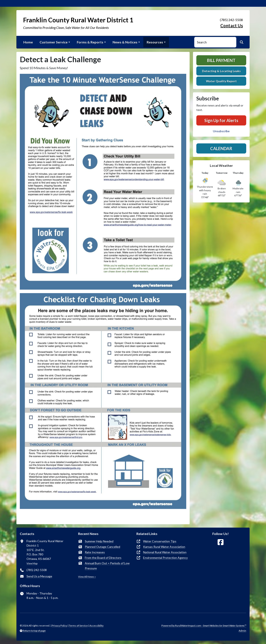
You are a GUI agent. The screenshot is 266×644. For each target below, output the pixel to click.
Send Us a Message (39, 576)
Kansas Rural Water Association (164, 547)
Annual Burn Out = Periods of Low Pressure (107, 566)
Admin (242, 631)
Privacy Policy (59, 626)
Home (28, 42)
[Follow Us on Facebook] (221, 542)
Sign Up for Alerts (221, 120)
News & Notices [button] (125, 42)
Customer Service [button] (54, 42)
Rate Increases (95, 552)
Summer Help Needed (99, 541)
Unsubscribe (221, 131)
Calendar (221, 148)
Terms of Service (78, 626)
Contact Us (232, 26)
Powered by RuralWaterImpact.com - (204, 626)
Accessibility (96, 626)
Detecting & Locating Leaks (221, 71)
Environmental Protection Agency (165, 558)
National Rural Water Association (165, 552)
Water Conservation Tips (160, 541)
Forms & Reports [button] (90, 42)
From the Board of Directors (103, 558)
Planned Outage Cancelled (102, 547)
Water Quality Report (221, 81)
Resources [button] (155, 42)
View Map (32, 563)
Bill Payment (221, 60)
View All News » (87, 577)
